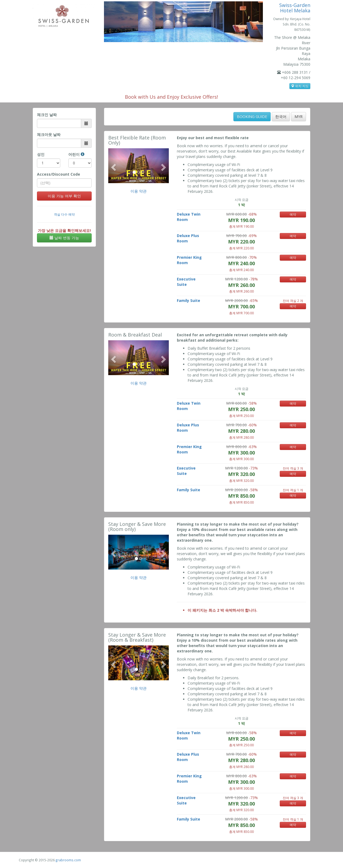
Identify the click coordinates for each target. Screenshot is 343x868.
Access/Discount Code (59, 174)
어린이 (76, 154)
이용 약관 (139, 191)
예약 (293, 214)
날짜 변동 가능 (64, 238)
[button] (113, 166)
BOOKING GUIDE (252, 117)
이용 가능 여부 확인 (64, 196)
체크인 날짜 (47, 115)
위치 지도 (300, 86)
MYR (299, 117)
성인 (41, 154)
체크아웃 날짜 (49, 134)
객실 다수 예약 (64, 214)
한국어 (281, 117)
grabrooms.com (68, 860)
